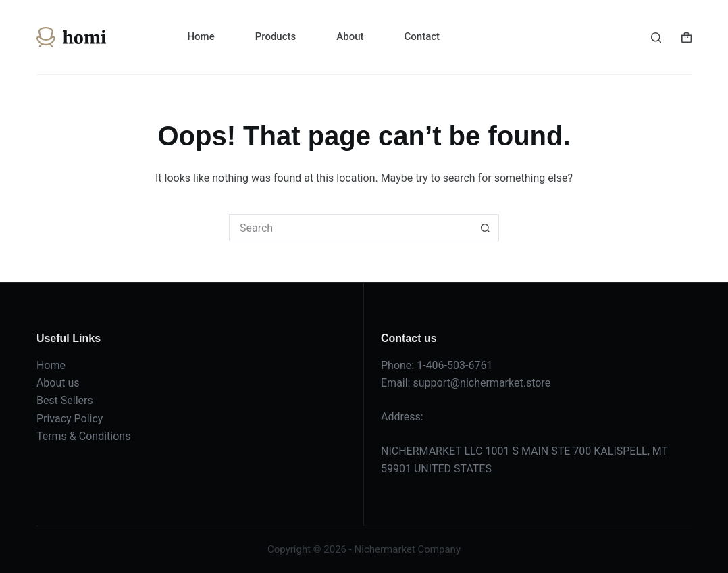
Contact (422, 36)
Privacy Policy (70, 419)
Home (201, 36)
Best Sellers (65, 400)
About (350, 36)
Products (276, 36)
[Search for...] (350, 228)
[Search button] (486, 228)
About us (58, 383)
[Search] (656, 38)
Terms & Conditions (84, 436)
